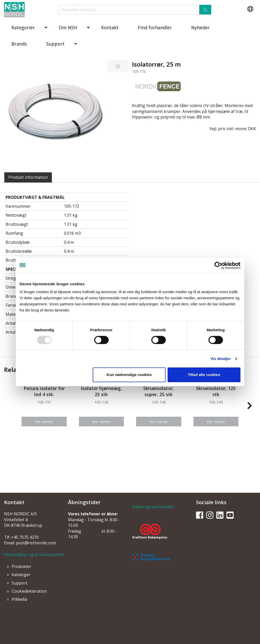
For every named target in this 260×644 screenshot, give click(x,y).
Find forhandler (155, 27)
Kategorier (23, 27)
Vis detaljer (221, 359)
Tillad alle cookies (204, 375)
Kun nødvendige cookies (129, 375)
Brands (19, 44)
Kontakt (110, 27)
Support (55, 44)
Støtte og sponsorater (153, 507)
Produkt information (28, 177)
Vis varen (44, 422)
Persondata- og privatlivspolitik (34, 555)
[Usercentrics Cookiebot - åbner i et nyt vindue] (218, 265)
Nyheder (200, 27)
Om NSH (68, 27)
